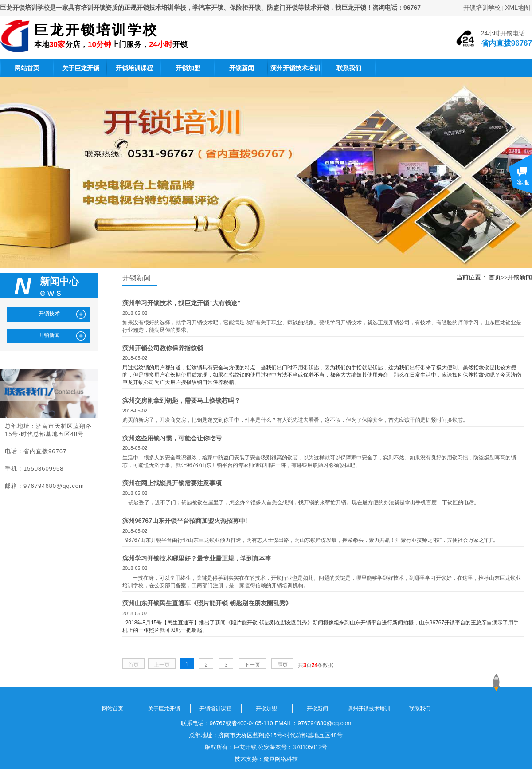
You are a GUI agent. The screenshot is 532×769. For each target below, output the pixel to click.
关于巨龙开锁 (81, 68)
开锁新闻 (242, 68)
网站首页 (27, 68)
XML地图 (518, 8)
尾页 (282, 665)
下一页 (252, 665)
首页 (495, 277)
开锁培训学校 (482, 8)
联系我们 (349, 68)
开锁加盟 (188, 68)
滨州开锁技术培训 (295, 68)
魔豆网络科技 (281, 759)
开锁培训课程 (134, 68)
